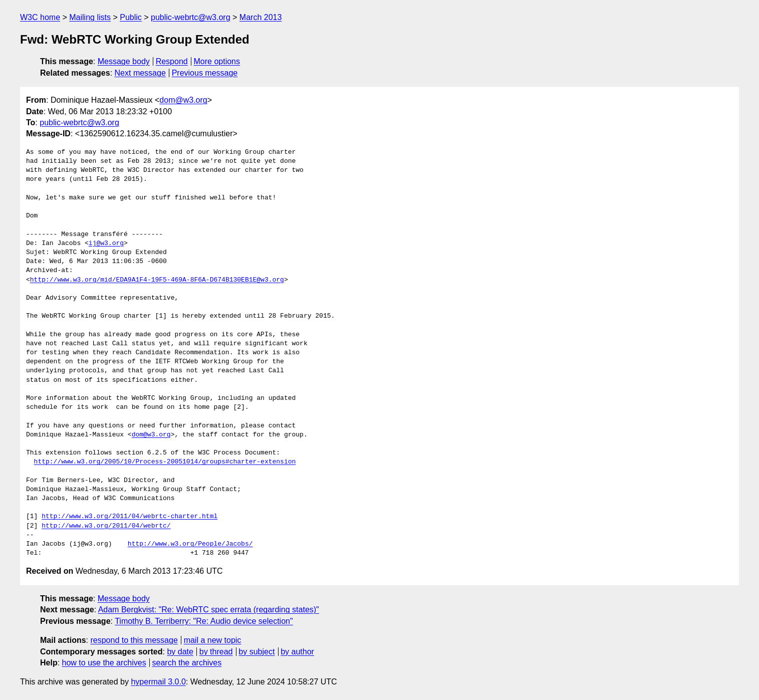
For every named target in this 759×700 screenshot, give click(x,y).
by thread (216, 652)
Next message (140, 73)
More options (217, 61)
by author (297, 652)
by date (180, 652)
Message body (124, 61)
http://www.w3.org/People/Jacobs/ (190, 544)
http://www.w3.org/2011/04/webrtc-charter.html (130, 517)
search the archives (187, 663)
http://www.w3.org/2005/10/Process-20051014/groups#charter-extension (165, 462)
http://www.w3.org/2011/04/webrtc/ (106, 526)
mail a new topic (213, 640)
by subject (257, 652)
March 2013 (261, 17)
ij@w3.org (106, 244)
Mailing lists (90, 17)
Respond (172, 61)
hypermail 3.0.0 (158, 682)
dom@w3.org (183, 100)
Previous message (205, 73)
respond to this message (134, 640)
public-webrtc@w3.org (191, 17)
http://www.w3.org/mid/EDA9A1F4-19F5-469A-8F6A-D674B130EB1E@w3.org (157, 280)
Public (131, 17)
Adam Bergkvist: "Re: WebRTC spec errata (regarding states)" (209, 610)
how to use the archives (104, 663)
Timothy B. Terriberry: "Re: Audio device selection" (204, 621)
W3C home (40, 17)
